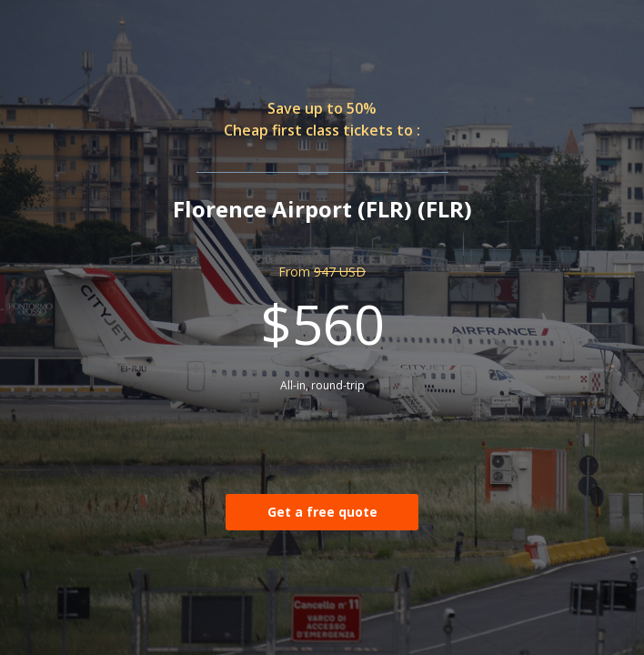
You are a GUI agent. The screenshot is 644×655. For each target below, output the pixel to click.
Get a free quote (322, 512)
